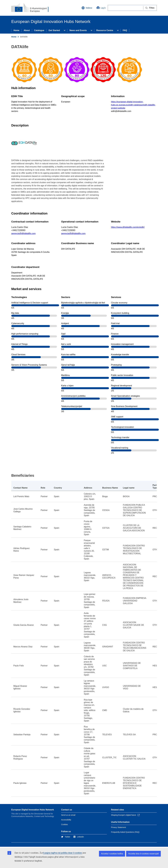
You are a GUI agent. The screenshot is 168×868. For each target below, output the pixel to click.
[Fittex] (126, 8)
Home (16, 30)
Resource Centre (105, 30)
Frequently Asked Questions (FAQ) (125, 832)
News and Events (78, 30)
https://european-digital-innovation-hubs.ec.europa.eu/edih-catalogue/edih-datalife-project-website (133, 105)
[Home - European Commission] (30, 8)
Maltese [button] (87, 8)
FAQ (125, 30)
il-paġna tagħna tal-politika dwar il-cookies (63, 853)
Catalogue (39, 30)
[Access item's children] (65, 30)
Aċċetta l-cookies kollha (112, 854)
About (27, 30)
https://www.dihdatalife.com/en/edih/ (128, 227)
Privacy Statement (119, 827)
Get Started (54, 30)
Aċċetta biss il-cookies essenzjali (143, 854)
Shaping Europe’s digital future (125, 815)
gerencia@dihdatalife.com (23, 233)
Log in (101, 8)
